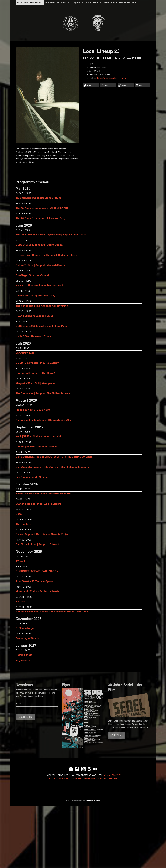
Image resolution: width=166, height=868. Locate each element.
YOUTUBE (102, 779)
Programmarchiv (23, 661)
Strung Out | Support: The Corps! (35, 373)
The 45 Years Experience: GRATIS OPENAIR (42, 208)
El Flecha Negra (25, 628)
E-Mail (19, 704)
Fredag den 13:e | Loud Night (33, 410)
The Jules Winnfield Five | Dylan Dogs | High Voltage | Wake (51, 235)
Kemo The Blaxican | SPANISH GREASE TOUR (43, 494)
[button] (91, 85)
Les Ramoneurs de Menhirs (32, 477)
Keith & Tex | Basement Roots (33, 336)
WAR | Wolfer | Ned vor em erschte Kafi (39, 436)
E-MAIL (52, 779)
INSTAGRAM (89, 779)
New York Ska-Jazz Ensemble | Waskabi (39, 285)
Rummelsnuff (24, 655)
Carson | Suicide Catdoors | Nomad (37, 446)
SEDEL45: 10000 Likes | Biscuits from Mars (41, 326)
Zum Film (116, 735)
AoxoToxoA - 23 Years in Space (34, 581)
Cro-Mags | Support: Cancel (32, 275)
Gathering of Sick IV (27, 638)
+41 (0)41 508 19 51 (112, 775)
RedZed (20, 601)
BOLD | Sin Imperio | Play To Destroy (37, 363)
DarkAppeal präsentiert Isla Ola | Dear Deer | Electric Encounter (53, 467)
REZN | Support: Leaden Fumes (34, 316)
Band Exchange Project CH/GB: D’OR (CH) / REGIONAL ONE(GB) (54, 457)
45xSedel (63, 3)
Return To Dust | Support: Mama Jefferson (41, 265)
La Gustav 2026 (25, 353)
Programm (50, 3)
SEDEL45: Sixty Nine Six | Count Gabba (39, 245)
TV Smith (21, 561)
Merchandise (110, 3)
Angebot (77, 3)
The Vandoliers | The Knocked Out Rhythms (42, 306)
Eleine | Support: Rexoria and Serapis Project (43, 534)
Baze (19, 514)
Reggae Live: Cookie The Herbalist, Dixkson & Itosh (46, 255)
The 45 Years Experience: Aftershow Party (41, 218)
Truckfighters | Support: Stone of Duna (39, 198)
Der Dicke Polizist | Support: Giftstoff (37, 544)
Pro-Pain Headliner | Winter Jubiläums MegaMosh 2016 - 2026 (52, 612)
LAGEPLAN (63, 779)
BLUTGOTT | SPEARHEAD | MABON (37, 571)
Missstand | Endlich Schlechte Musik (38, 591)
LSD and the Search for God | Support (38, 504)
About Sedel (93, 3)
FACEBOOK (76, 779)
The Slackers (23, 524)
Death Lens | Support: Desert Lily (35, 295)
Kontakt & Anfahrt (128, 3)
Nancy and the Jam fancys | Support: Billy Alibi (44, 420)
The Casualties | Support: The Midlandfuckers (43, 393)
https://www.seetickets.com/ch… (112, 78)
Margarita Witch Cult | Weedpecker (36, 383)
